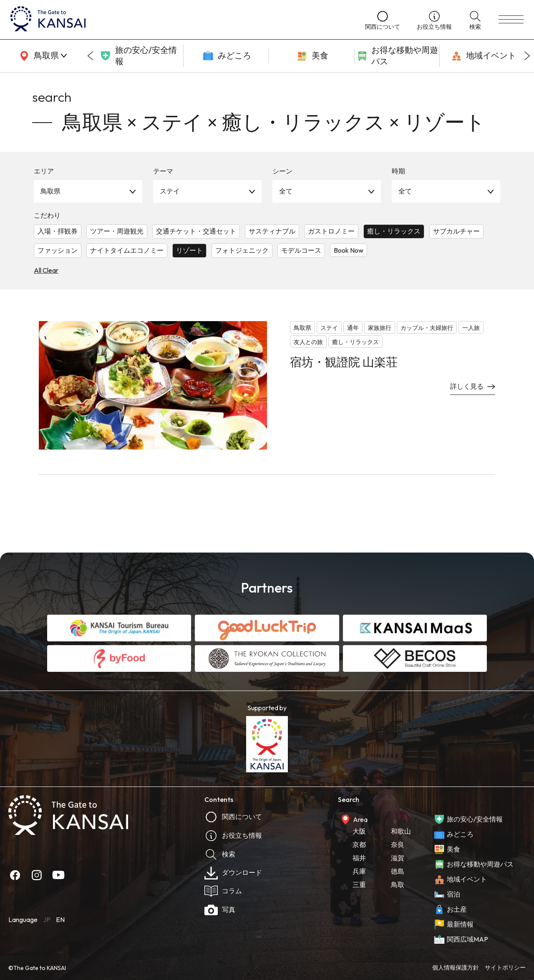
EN (60, 920)
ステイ (170, 191)
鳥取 (398, 885)
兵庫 (359, 871)
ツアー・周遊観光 (117, 231)
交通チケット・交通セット (196, 231)
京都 (359, 844)
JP (47, 920)
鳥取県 (50, 191)
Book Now (349, 250)
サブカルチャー (456, 231)
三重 (359, 885)
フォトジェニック (242, 250)
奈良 (398, 844)
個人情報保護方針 (456, 967)
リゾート (189, 250)
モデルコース (301, 250)
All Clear (46, 270)
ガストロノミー (331, 231)
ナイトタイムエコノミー (127, 250)
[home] (179, 20)
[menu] (511, 20)
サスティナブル (272, 231)
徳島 (398, 871)
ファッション (58, 250)
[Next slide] (527, 56)
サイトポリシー (505, 967)
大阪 (359, 831)
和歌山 (401, 831)
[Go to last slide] (90, 56)
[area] (42, 56)
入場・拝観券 (58, 231)
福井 (359, 858)
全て (286, 191)
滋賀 (398, 858)
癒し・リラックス (394, 231)
